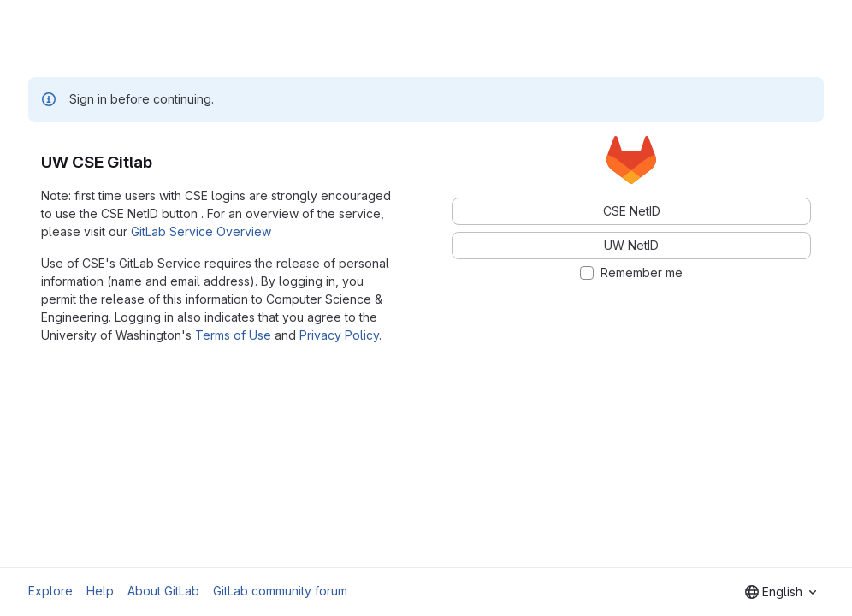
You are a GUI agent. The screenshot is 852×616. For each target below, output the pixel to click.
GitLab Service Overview (201, 231)
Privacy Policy (339, 335)
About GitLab (163, 591)
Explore (50, 591)
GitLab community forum (280, 591)
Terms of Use (233, 335)
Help (100, 591)
